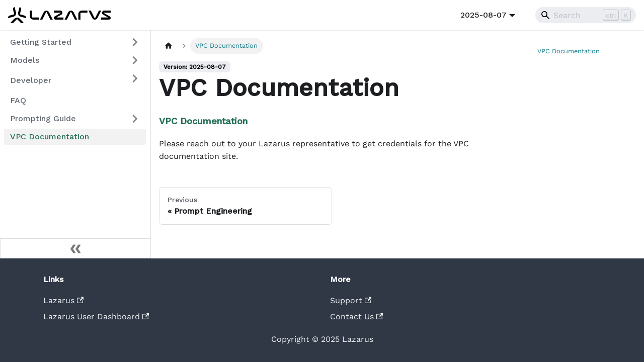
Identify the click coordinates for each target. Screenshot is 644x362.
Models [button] (25, 60)
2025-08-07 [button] (484, 15)
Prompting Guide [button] (43, 118)
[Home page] (169, 46)
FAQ (18, 100)
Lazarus (63, 300)
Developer (31, 80)
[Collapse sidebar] (75, 248)
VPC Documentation (50, 137)
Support (351, 300)
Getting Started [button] (41, 42)
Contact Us (356, 316)
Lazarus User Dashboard (96, 316)
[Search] (586, 15)
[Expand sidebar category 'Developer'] (135, 78)
